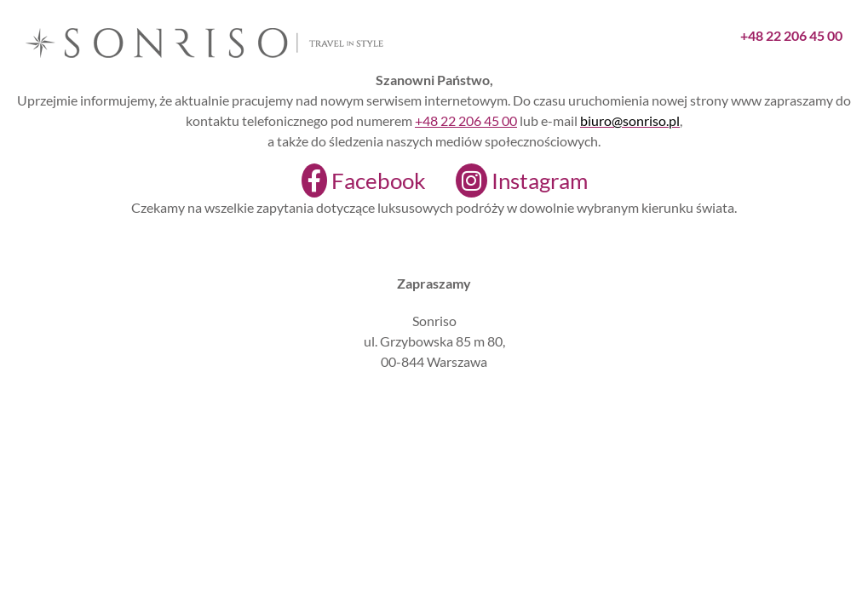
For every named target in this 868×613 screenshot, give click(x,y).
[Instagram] (511, 180)
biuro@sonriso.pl (630, 120)
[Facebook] (353, 180)
